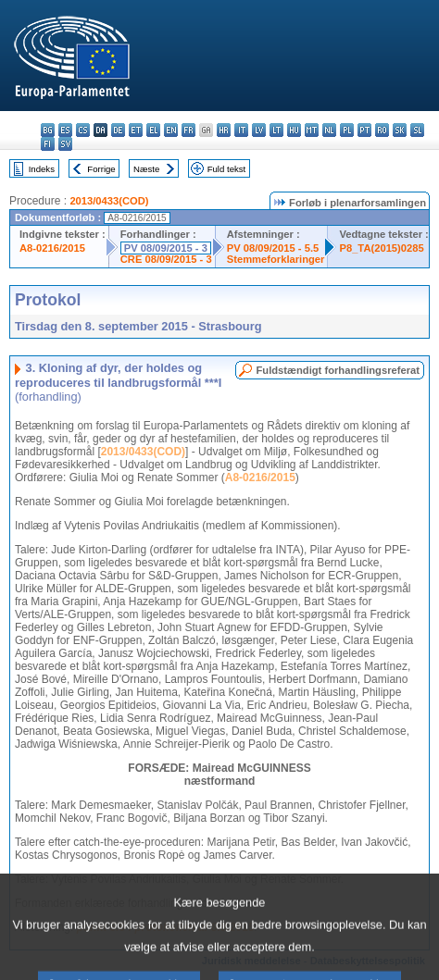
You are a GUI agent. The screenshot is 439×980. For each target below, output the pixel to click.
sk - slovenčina (400, 130)
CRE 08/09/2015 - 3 (166, 259)
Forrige (101, 169)
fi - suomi (48, 144)
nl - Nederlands (329, 130)
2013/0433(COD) (109, 201)
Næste (146, 169)
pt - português (364, 130)
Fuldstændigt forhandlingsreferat (338, 370)
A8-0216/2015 (52, 248)
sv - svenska (65, 144)
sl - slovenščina (417, 130)
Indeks (42, 169)
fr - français (188, 130)
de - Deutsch (118, 130)
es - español (65, 130)
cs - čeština (83, 130)
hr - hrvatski (224, 130)
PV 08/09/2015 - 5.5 (273, 248)
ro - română (382, 130)
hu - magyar (294, 130)
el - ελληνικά (153, 130)
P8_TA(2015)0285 (381, 248)
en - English (171, 130)
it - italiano (241, 130)
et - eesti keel (136, 130)
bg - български (48, 130)
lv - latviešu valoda (259, 130)
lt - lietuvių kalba (276, 130)
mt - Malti (312, 130)
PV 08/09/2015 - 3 (166, 248)
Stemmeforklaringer (276, 259)
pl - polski (347, 130)
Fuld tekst (227, 169)
